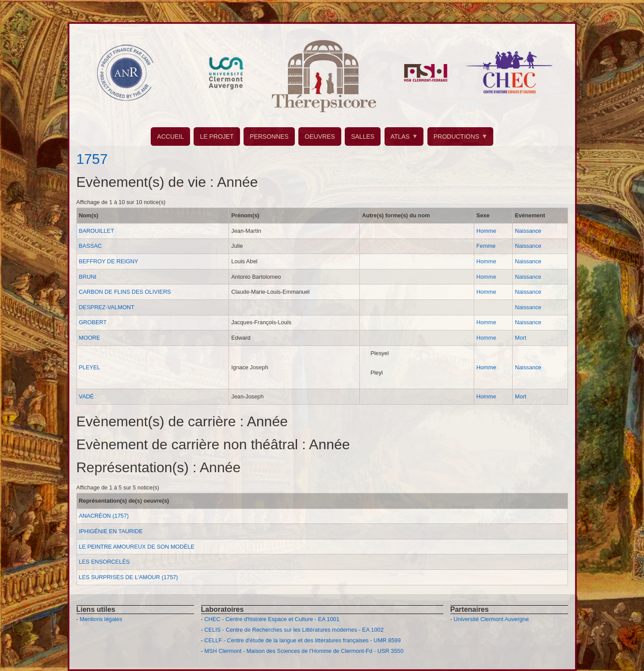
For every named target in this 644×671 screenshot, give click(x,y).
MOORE (89, 338)
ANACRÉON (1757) (104, 516)
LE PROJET (217, 136)
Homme (486, 231)
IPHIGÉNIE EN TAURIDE (111, 531)
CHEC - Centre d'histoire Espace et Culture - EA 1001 (272, 619)
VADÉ (86, 396)
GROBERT (93, 322)
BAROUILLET (96, 231)
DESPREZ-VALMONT (107, 307)
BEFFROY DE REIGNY (108, 261)
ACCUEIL (170, 136)
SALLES (363, 136)
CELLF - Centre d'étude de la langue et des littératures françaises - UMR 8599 (302, 640)
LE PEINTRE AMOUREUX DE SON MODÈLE (137, 547)
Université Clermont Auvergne (491, 619)
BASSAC (90, 246)
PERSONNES (269, 136)
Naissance (528, 231)
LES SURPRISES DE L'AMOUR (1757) (128, 577)
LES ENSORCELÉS (104, 562)
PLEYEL (89, 367)
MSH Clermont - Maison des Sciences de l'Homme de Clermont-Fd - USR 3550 (304, 651)
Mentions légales (101, 619)
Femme (486, 246)
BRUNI (88, 277)
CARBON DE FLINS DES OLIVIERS (125, 292)
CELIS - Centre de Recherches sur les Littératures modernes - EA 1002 (294, 630)
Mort (521, 338)
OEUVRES (320, 136)
